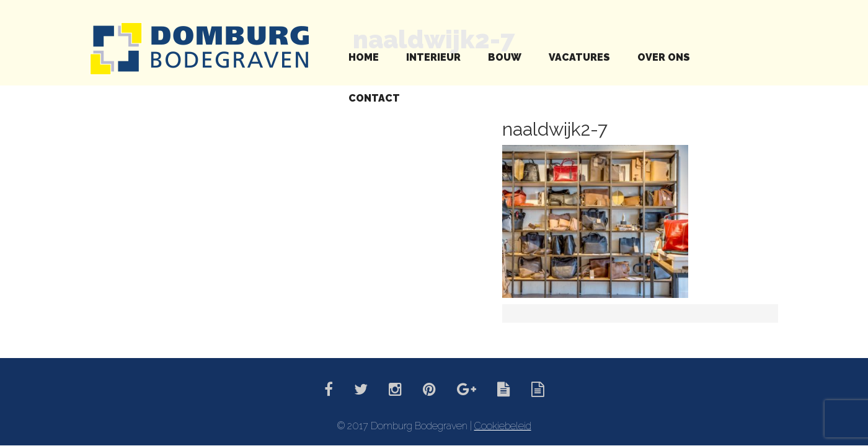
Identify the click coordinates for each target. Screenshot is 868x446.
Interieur (433, 57)
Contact (374, 98)
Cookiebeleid (503, 426)
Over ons (664, 57)
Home (364, 57)
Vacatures (579, 57)
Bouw (505, 57)
